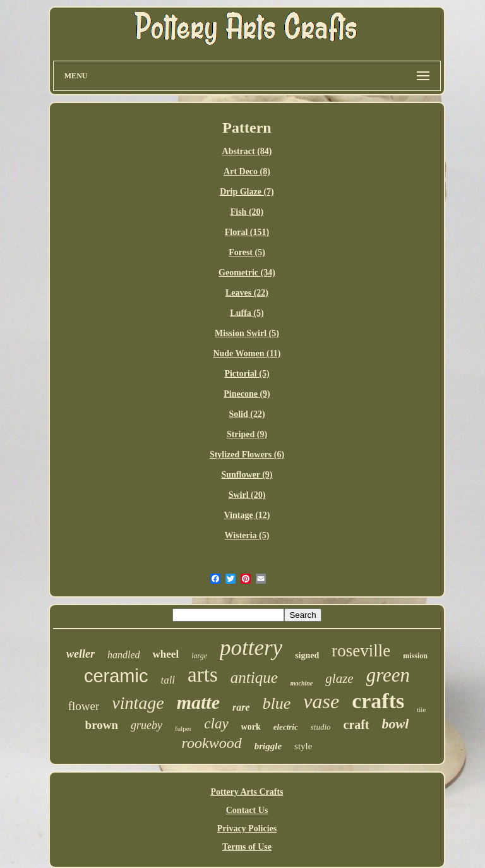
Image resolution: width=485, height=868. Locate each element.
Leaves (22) (247, 293)
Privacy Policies (247, 829)
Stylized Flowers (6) (247, 455)
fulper (183, 728)
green (388, 675)
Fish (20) (247, 212)
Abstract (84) (247, 151)
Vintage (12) (247, 515)
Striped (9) (247, 434)
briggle (268, 746)
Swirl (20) (247, 495)
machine (302, 683)
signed (307, 655)
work (251, 727)
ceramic (116, 676)
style (303, 746)
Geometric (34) (247, 273)
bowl (396, 724)
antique (254, 678)
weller (81, 654)
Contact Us (247, 810)
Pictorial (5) (247, 374)
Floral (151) (247, 232)
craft (356, 725)
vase (321, 701)
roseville (361, 651)
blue (277, 703)
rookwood (212, 743)
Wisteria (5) (247, 535)
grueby (147, 725)
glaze (339, 678)
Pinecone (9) (247, 394)
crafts (378, 701)
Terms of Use (247, 847)
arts (203, 675)
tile (421, 709)
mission (415, 656)
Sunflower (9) (247, 475)
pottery (251, 648)
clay (216, 724)
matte (198, 702)
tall (168, 680)
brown (102, 725)
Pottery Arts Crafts (247, 792)
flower (84, 706)
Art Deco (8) (247, 172)
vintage (138, 703)
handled (124, 655)
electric (286, 727)
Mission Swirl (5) (247, 333)
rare (241, 707)
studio (321, 727)
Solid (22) (247, 414)
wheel (166, 654)
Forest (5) (247, 252)
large (199, 656)
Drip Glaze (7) (247, 192)
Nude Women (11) (247, 353)
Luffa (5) (247, 313)
